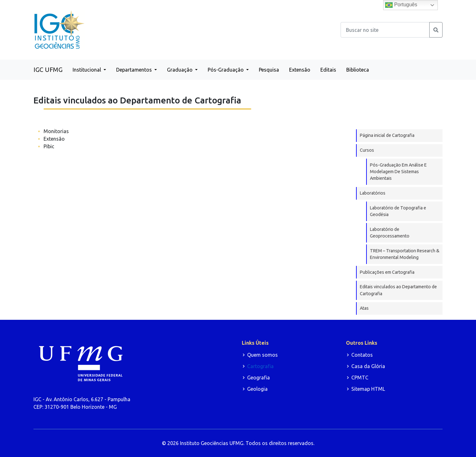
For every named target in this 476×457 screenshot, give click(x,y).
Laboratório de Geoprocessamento (390, 233)
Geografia (259, 378)
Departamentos (135, 70)
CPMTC (360, 378)
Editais (328, 70)
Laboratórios (373, 193)
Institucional (87, 70)
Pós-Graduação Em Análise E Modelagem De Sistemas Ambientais (398, 172)
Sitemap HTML (368, 389)
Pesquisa (269, 70)
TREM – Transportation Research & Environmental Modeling (405, 254)
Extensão (300, 70)
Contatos (362, 355)
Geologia (257, 389)
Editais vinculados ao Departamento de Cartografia (398, 290)
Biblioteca (358, 70)
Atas (364, 308)
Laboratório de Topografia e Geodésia (398, 211)
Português (401, 5)
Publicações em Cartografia (387, 272)
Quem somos (262, 355)
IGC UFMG (48, 70)
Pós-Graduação (226, 70)
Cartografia (260, 366)
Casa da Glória (368, 366)
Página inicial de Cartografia (387, 135)
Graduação (180, 70)
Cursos (367, 150)
